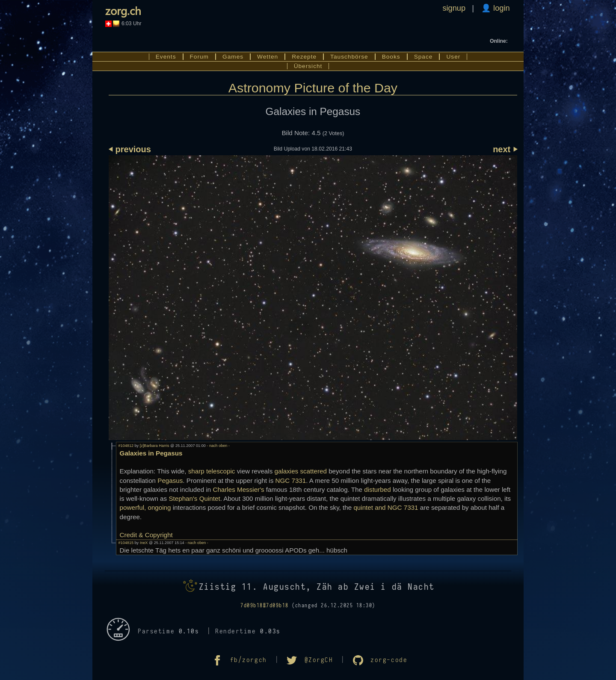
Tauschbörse (349, 57)
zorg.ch (123, 10)
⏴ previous (130, 149)
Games (233, 57)
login (500, 8)
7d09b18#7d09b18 (265, 606)
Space (423, 57)
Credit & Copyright (146, 535)
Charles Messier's (238, 489)
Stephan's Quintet (194, 498)
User (453, 57)
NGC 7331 (290, 480)
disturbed (377, 489)
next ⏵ (505, 149)
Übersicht (308, 66)
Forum (200, 57)
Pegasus (170, 480)
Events (166, 57)
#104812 (126, 446)
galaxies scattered (300, 471)
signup (454, 8)
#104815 (126, 543)
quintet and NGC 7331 (386, 507)
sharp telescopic (212, 471)
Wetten (268, 57)
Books (391, 57)
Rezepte (304, 57)
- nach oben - (218, 446)
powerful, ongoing (145, 507)
